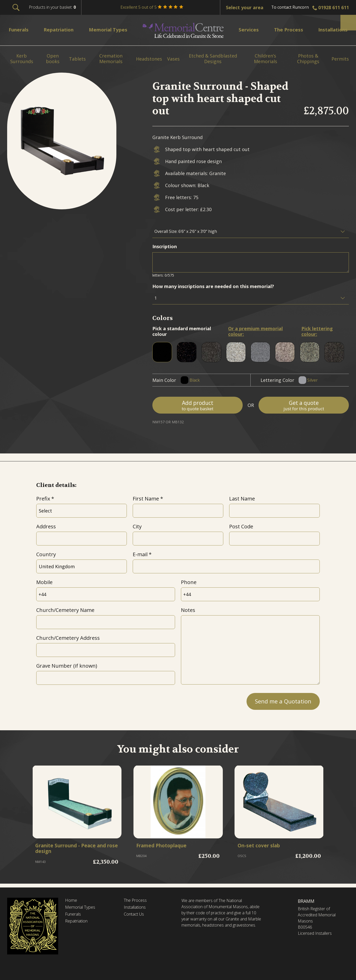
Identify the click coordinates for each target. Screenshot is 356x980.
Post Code (241, 526)
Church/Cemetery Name (65, 610)
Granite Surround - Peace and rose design (75, 849)
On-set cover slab (262, 846)
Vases (173, 59)
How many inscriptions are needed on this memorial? (213, 286)
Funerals (74, 915)
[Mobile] (106, 594)
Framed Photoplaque (165, 846)
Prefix (43, 499)
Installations (136, 908)
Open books (53, 59)
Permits (340, 59)
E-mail (140, 554)
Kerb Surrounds (22, 59)
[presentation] (75, 700)
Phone (189, 582)
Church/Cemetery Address (68, 638)
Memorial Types (82, 908)
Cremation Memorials (111, 59)
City (137, 526)
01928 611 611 (334, 7)
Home (71, 901)
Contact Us (135, 915)
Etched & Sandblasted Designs (213, 59)
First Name (146, 499)
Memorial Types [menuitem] (111, 30)
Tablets (77, 59)
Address (46, 526)
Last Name (242, 499)
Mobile (44, 582)
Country (46, 554)
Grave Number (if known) (67, 666)
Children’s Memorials (266, 59)
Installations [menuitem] (330, 30)
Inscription (165, 246)
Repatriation (77, 922)
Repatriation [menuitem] (61, 30)
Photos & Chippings (308, 59)
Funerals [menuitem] (20, 30)
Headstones (149, 59)
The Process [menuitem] (286, 30)
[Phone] (250, 594)
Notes (188, 610)
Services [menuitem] (248, 30)
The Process (137, 901)
